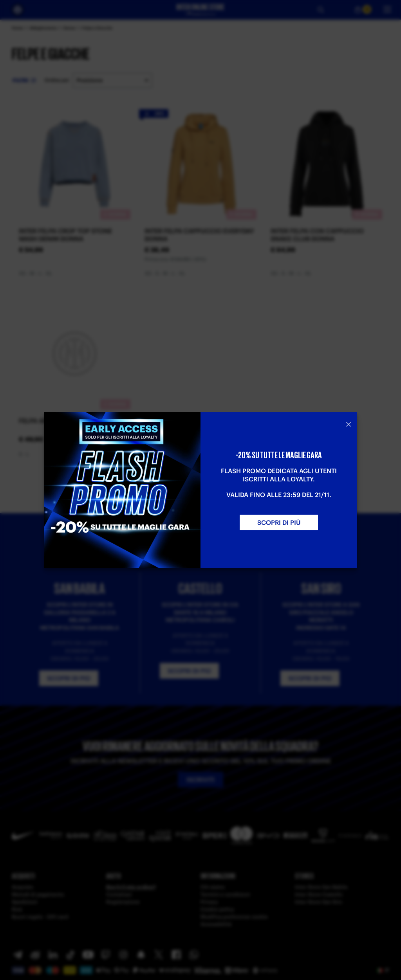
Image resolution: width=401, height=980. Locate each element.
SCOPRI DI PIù (279, 522)
